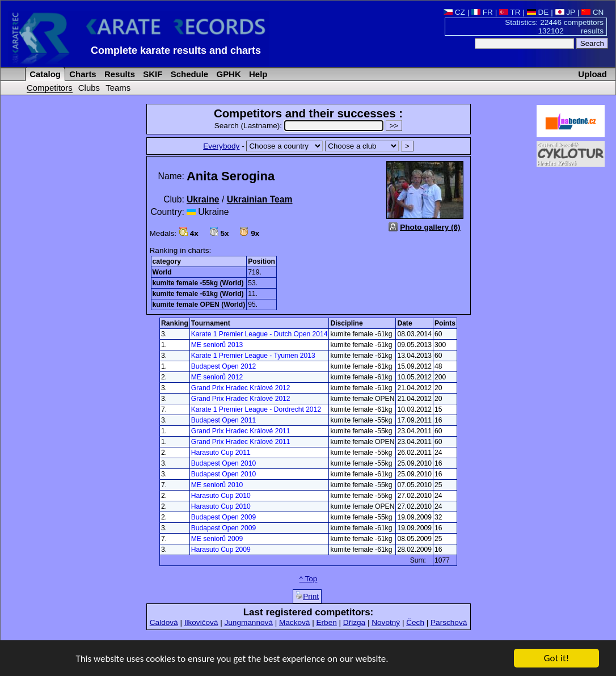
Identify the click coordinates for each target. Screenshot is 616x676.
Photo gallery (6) (430, 227)
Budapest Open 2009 (223, 517)
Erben (326, 622)
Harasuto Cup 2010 (221, 496)
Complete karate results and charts (176, 50)
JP (565, 12)
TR (510, 12)
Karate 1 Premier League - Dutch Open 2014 (260, 334)
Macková (294, 622)
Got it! (556, 659)
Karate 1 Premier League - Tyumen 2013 (253, 356)
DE (538, 12)
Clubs (89, 88)
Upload (592, 74)
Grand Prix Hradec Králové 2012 (241, 388)
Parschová (449, 622)
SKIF (151, 74)
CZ (454, 12)
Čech (415, 622)
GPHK (227, 74)
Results (119, 74)
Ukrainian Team (260, 199)
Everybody (221, 146)
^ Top (309, 579)
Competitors (50, 88)
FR (482, 12)
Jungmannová (248, 622)
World (162, 272)
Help (257, 74)
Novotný (386, 622)
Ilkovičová (201, 622)
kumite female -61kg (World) (198, 294)
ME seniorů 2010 (217, 485)
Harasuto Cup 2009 (221, 550)
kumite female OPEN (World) (199, 305)
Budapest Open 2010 (223, 463)
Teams (118, 88)
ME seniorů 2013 (217, 345)
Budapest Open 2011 (223, 420)
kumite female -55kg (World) (198, 283)
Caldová (164, 622)
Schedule (189, 74)
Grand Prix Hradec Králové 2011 (241, 431)
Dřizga (354, 622)
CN (592, 12)
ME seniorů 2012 (217, 377)
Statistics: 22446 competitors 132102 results (554, 27)
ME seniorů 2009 (217, 539)
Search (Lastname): (300, 126)
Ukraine (203, 199)
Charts (82, 74)
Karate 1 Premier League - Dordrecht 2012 (256, 409)
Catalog (44, 74)
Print (307, 596)
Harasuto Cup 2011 (221, 453)
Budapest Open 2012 (223, 366)
